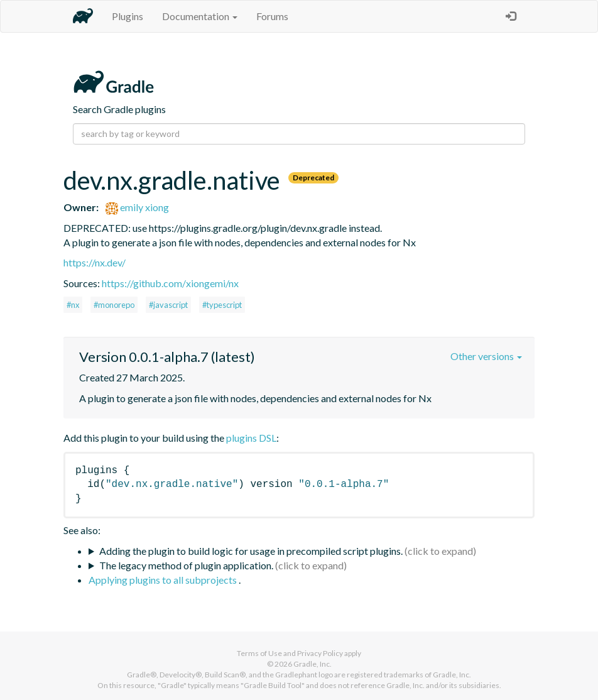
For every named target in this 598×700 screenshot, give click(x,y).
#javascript (168, 305)
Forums (272, 16)
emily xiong (137, 207)
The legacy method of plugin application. (186, 565)
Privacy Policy (320, 653)
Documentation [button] (200, 16)
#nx (73, 305)
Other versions (486, 356)
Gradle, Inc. (313, 664)
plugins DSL (251, 438)
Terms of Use (259, 653)
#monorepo (114, 305)
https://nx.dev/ (95, 262)
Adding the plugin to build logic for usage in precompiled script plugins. (251, 551)
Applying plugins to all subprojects (164, 580)
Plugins (128, 16)
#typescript (222, 305)
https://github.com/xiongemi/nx (170, 283)
